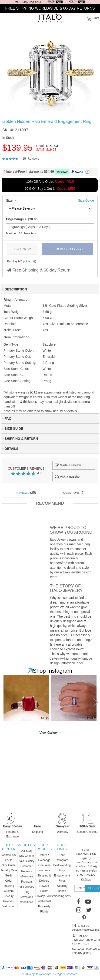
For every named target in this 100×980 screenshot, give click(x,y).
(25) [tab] (26, 493)
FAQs (9, 860)
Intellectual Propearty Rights (44, 906)
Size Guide (9, 865)
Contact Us (9, 855)
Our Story (26, 851)
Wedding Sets (62, 896)
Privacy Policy (44, 896)
